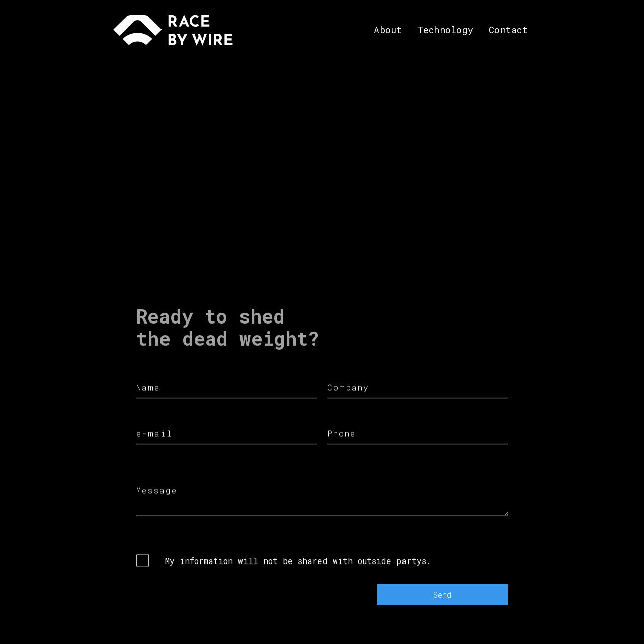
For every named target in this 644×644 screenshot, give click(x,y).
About (388, 30)
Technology (446, 30)
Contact (508, 30)
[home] (173, 30)
